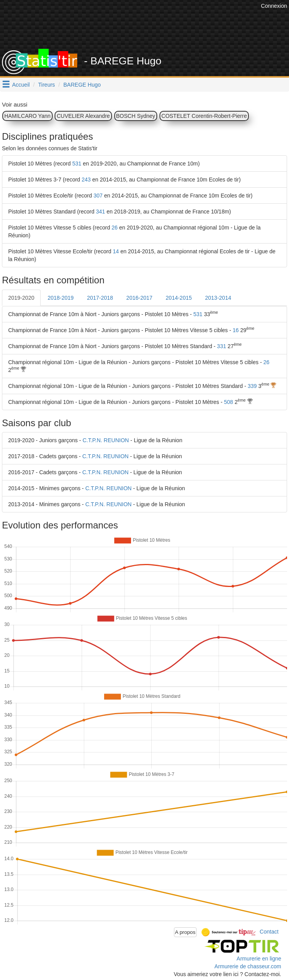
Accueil (21, 85)
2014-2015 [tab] (179, 298)
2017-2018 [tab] (100, 298)
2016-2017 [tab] (139, 298)
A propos (185, 932)
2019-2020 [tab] (21, 298)
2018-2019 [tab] (61, 298)
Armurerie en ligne (259, 959)
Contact (269, 932)
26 (115, 228)
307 (98, 196)
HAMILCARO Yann (27, 116)
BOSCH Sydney (136, 116)
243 (86, 180)
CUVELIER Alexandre (83, 116)
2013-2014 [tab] (218, 298)
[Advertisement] (145, 29)
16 (236, 330)
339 (252, 386)
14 (116, 251)
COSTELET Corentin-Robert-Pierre (204, 116)
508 (228, 402)
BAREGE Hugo (82, 85)
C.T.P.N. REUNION (106, 440)
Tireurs (47, 85)
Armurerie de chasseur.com (248, 966)
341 (100, 212)
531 (77, 164)
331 (221, 346)
